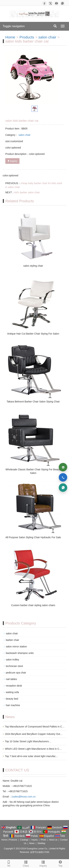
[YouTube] (56, 3)
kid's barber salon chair (27, 192)
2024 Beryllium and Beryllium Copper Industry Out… (34, 734)
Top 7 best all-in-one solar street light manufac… (31, 756)
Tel (9, 863)
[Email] (63, 467)
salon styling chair (33, 266)
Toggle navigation (14, 26)
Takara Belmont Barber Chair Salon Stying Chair (33, 402)
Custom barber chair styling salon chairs (33, 605)
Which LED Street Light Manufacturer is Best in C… (33, 749)
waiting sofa (12, 692)
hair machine (13, 705)
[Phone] (63, 477)
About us (53, 840)
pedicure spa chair (16, 673)
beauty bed (12, 699)
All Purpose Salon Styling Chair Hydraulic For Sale (33, 537)
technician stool (14, 666)
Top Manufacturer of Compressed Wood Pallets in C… (35, 727)
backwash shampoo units (20, 653)
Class (26, 863)
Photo (43, 840)
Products (27, 37)
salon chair (48, 37)
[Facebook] (44, 3)
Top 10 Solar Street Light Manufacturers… (28, 741)
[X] (50, 3)
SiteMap (41, 843)
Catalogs (24, 840)
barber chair (12, 640)
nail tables (11, 679)
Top (61, 863)
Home (10, 37)
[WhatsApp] (62, 3)
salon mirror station (16, 647)
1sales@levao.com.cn (23, 797)
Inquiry (12, 161)
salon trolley (12, 660)
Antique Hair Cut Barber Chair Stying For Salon (33, 334)
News (32, 843)
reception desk (14, 686)
